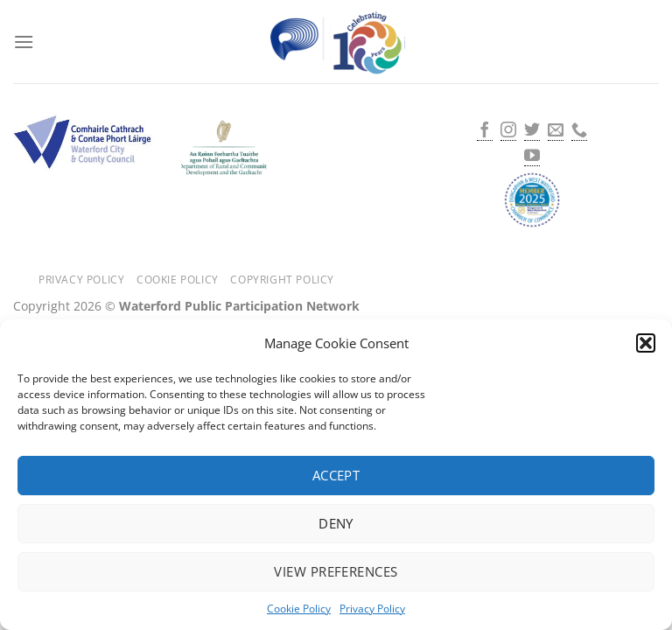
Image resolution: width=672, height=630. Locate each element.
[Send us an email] (556, 132)
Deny (336, 523)
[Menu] (24, 42)
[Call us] (579, 132)
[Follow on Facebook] (485, 132)
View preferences (336, 571)
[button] (646, 343)
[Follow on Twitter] (532, 132)
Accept (336, 475)
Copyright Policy (282, 280)
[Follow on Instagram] (508, 132)
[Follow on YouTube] (532, 157)
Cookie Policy (299, 609)
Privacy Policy (372, 609)
